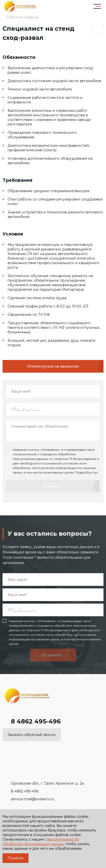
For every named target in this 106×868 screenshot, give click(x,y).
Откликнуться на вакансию (53, 366)
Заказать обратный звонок (32, 735)
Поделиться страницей (98, 30)
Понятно (16, 858)
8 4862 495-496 (32, 721)
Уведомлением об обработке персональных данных (41, 842)
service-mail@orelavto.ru (28, 799)
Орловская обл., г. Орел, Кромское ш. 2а (43, 783)
